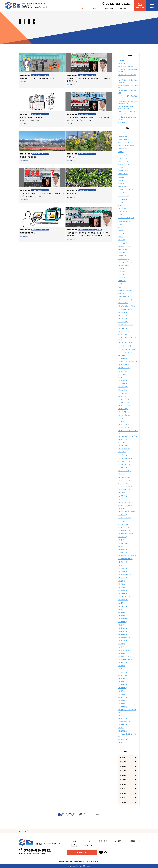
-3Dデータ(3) (123, 139)
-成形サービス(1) (124, 597)
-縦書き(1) (122, 678)
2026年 (123, 757)
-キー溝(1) (122, 355)
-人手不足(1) (123, 537)
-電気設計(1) (123, 739)
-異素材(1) (122, 669)
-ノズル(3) (122, 442)
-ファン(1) (122, 474)
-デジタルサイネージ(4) (126, 428)
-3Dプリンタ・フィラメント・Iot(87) (127, 113)
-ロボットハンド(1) (125, 527)
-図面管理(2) (123, 571)
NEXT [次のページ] (98, 815)
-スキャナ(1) (123, 384)
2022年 (123, 775)
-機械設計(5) (123, 631)
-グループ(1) (123, 371)
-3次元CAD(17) (124, 149)
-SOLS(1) (122, 278)
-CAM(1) (121, 167)
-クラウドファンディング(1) (128, 362)
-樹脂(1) (121, 625)
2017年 (123, 798)
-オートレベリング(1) (126, 343)
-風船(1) (121, 746)
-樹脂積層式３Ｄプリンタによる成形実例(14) (128, 102)
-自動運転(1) (123, 685)
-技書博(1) (122, 603)
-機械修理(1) (123, 628)
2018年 (123, 793)
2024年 (123, 766)
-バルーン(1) (123, 452)
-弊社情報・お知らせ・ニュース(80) (128, 118)
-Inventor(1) (123, 199)
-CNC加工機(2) (123, 171)
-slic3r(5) (122, 271)
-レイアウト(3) (123, 524)
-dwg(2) (121, 177)
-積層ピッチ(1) (123, 675)
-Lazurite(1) (123, 212)
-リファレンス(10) (124, 518)
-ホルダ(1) (122, 493)
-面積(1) (121, 742)
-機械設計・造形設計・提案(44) (127, 92)
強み (95, 8)
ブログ (81, 8)
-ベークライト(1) (124, 490)
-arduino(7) (123, 155)
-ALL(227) (122, 60)
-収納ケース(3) (123, 562)
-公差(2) (121, 546)
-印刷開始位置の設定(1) (126, 559)
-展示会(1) (122, 587)
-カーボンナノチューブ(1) (127, 349)
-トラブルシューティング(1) (128, 436)
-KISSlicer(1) (123, 208)
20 (85, 815)
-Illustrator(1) (124, 196)
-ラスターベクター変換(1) (127, 512)
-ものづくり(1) (123, 315)
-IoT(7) (121, 202)
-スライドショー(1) (125, 403)
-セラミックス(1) (124, 406)
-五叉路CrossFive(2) (126, 534)
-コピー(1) (122, 374)
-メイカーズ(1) (123, 499)
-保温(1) (121, 540)
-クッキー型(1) (123, 358)
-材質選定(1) (123, 622)
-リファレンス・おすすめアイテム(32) (128, 70)
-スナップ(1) (123, 390)
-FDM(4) (121, 183)
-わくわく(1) (123, 318)
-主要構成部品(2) (124, 530)
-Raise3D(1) (123, 240)
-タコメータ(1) (123, 409)
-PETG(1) (122, 230)
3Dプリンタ (88, 846)
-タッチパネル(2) (124, 412)
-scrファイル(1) (124, 259)
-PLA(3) (121, 234)
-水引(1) (121, 647)
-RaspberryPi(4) (124, 246)
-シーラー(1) (123, 380)
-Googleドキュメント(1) (127, 190)
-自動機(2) (122, 682)
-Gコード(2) (122, 193)
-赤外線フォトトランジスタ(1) (127, 711)
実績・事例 (109, 8)
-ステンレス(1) (123, 387)
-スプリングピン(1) (125, 393)
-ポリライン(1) (123, 496)
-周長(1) (121, 565)
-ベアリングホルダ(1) (126, 486)
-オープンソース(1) (125, 346)
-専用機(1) (122, 581)
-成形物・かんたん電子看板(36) (127, 76)
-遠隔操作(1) (123, 725)
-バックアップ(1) (124, 449)
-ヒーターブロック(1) (126, 458)
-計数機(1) (122, 700)
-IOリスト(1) (123, 205)
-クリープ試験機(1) (125, 365)
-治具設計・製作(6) (125, 650)
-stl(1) (121, 284)
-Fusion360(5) (124, 186)
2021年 (123, 780)
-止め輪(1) (122, 644)
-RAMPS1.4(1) (123, 243)
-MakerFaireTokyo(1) (126, 218)
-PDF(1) (121, 227)
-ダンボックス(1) (124, 415)
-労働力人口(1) (123, 553)
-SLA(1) (121, 268)
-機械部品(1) (123, 634)
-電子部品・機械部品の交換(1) (127, 735)
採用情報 (132, 841)
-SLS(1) (121, 275)
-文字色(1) (122, 612)
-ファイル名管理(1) (125, 471)
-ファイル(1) (123, 468)
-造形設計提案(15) (124, 721)
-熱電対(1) (122, 666)
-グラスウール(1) (124, 368)
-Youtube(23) (123, 122)
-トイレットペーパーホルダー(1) (128, 432)
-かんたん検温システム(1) (127, 306)
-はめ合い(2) (123, 312)
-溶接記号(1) (123, 663)
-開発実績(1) (123, 731)
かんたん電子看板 (74, 846)
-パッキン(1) (123, 455)
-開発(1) (121, 728)
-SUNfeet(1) (123, 287)
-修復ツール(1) (123, 543)
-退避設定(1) (123, 718)
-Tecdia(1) (122, 293)
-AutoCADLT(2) (124, 161)
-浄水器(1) (122, 653)
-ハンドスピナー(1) (125, 446)
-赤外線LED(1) (123, 707)
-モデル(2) (122, 508)
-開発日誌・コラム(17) (126, 66)
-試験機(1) (122, 704)
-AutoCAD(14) (123, 158)
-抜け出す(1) (123, 606)
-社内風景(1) (123, 672)
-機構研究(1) (123, 641)
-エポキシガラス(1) (125, 331)
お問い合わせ (82, 852)
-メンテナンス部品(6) (126, 505)
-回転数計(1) (123, 568)
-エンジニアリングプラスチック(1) (128, 338)
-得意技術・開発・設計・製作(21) (128, 86)
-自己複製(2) (123, 688)
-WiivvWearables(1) (126, 300)
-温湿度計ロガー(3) (125, 656)
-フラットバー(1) (124, 480)
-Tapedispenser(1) (125, 290)
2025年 (123, 762)
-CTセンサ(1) (123, 174)
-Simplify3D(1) (124, 265)
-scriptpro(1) (123, 256)
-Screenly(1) (123, 252)
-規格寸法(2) (123, 697)
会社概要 (123, 8)
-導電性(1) (122, 584)
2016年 (123, 802)
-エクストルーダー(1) (126, 325)
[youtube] (101, 852)
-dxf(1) (121, 180)
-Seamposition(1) (125, 262)
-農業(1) (121, 715)
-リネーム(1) (123, 515)
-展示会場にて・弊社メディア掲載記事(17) (128, 81)
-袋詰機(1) (122, 691)
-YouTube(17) (123, 303)
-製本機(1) (122, 694)
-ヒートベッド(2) (124, 461)
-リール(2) (122, 521)
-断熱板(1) (122, 615)
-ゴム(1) (121, 377)
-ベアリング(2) (123, 483)
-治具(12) (122, 63)
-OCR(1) (121, 224)
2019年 (123, 789)
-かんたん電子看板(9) (126, 309)
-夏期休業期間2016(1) (126, 575)
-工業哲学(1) (123, 590)
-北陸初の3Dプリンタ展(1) (127, 556)
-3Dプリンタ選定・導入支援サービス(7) (128, 97)
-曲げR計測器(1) (124, 619)
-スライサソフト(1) (125, 396)
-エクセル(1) (123, 328)
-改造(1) (121, 609)
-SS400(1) (122, 281)
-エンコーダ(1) (123, 334)
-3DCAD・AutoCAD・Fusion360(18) (126, 107)
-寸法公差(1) (123, 578)
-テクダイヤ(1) (123, 418)
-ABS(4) (121, 152)
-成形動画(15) (123, 600)
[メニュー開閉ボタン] (152, 6)
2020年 (123, 784)
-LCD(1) (121, 215)
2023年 (123, 771)
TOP (20, 831)
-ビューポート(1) (124, 464)
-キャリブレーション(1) (126, 352)
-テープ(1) (122, 421)
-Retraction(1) (124, 249)
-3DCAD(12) (123, 136)
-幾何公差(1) (123, 593)
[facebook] (106, 852)
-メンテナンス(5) (124, 502)
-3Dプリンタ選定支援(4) (126, 146)
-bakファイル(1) (124, 164)
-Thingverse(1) (124, 297)
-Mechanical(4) (124, 221)
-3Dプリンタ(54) (124, 142)
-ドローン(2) (123, 439)
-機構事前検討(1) (124, 637)
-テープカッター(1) (125, 425)
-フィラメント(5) (124, 477)
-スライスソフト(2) (125, 399)
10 (81, 815)
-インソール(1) (123, 322)
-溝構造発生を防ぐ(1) (126, 659)
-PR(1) (121, 237)
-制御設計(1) (123, 549)
